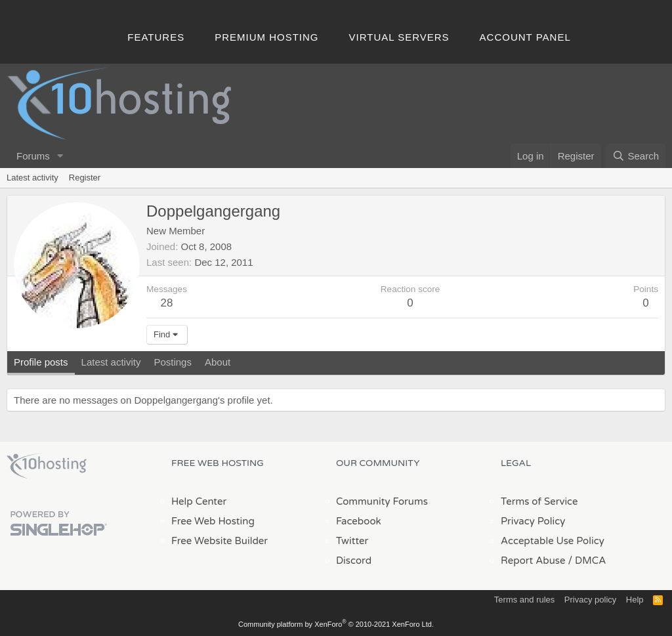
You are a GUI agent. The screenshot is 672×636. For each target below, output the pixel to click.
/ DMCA (587, 561)
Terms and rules (524, 600)
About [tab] (218, 362)
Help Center (199, 501)
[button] (60, 156)
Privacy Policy (533, 521)
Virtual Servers (399, 37)
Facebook (359, 521)
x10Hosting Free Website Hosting (47, 466)
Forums (33, 156)
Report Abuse (533, 561)
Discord (354, 561)
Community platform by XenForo (336, 624)
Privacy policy (590, 600)
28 (167, 303)
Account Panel (525, 37)
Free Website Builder (220, 541)
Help (635, 600)
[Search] (636, 156)
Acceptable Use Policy (553, 541)
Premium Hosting (266, 37)
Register (85, 178)
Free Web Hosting (213, 521)
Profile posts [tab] (41, 362)
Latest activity (32, 178)
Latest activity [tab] (111, 362)
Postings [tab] (173, 362)
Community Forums (382, 501)
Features (156, 37)
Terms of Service (539, 501)
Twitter (352, 541)
